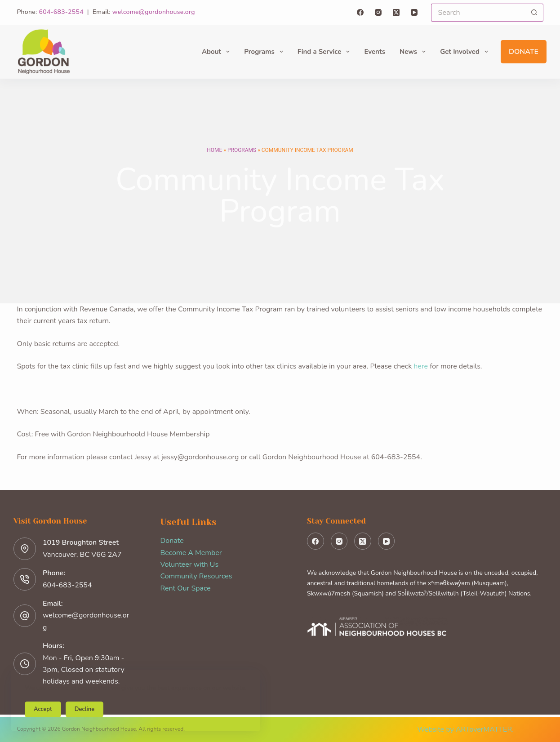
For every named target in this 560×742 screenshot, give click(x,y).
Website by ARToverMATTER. (465, 729)
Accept (43, 709)
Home (214, 150)
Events (375, 52)
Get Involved (466, 52)
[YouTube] (414, 12)
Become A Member (191, 553)
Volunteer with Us (190, 564)
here (422, 366)
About (218, 52)
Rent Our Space (186, 588)
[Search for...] (478, 13)
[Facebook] (360, 12)
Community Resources (196, 576)
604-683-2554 (61, 12)
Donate (524, 52)
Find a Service (326, 52)
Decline (84, 709)
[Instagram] (378, 12)
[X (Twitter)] (396, 12)
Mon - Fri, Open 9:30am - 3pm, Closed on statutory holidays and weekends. (84, 670)
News (414, 52)
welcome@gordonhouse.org (154, 12)
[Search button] (534, 13)
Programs (265, 52)
